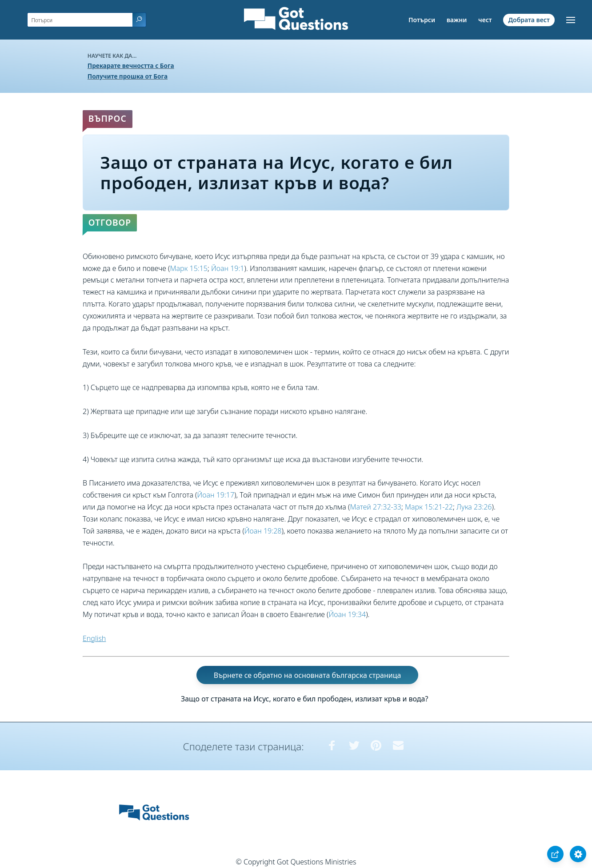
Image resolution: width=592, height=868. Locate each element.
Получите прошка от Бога (128, 76)
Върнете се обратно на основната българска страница (308, 675)
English (94, 638)
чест (485, 20)
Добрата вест (529, 20)
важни (457, 20)
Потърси (422, 20)
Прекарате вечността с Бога (131, 66)
